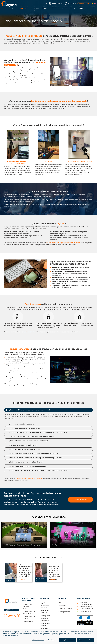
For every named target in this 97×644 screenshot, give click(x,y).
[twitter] (6, 617)
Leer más (22, 580)
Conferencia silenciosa (45, 607)
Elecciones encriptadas (45, 620)
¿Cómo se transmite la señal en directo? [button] (24, 449)
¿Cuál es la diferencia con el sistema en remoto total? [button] (30, 410)
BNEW (50, 523)
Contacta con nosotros (80, 500)
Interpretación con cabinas (29, 617)
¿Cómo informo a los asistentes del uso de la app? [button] (28, 441)
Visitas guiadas (45, 8)
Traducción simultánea (24, 8)
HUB (60, 603)
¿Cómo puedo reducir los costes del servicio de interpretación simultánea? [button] (38, 432)
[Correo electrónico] (56, 4)
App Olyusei (36, 8)
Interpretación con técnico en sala (29, 612)
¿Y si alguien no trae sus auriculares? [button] (23, 445)
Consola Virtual (64, 606)
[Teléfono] (71, 4)
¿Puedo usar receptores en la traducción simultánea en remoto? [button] (34, 454)
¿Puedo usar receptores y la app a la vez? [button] (25, 428)
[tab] (48, 410)
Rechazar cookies (86, 640)
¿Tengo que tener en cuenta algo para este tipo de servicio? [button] (32, 437)
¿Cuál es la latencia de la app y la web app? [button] (26, 462)
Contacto (92, 7)
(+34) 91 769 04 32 (87, 609)
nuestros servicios (29, 332)
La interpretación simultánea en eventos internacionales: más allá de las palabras (11, 569)
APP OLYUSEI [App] (84, 4)
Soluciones (56, 8)
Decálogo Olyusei (64, 612)
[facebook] (10, 617)
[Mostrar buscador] (46, 4)
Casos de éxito (73, 8)
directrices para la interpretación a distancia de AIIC (63, 243)
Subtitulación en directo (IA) (46, 612)
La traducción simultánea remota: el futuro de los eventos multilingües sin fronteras (41, 569)
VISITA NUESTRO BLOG (11, 610)
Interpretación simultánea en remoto (28, 607)
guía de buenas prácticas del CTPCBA (29, 478)
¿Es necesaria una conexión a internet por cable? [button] (28, 466)
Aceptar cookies (68, 640)
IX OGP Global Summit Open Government (14, 523)
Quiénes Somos (82, 8)
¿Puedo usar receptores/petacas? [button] (22, 424)
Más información (38, 640)
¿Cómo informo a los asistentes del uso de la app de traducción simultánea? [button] (39, 470)
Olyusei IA (65, 8)
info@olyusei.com (86, 607)
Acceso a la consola (65, 609)
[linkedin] (14, 617)
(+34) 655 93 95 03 (86, 612)
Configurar (52, 640)
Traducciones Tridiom (45, 625)
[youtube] (18, 617)
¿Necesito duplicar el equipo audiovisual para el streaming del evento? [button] (36, 458)
